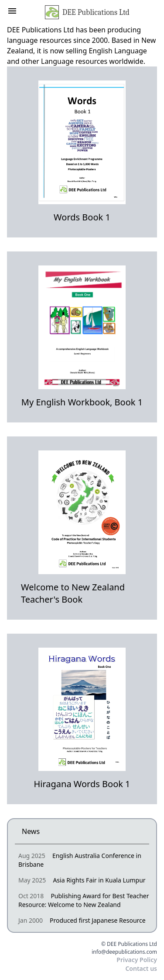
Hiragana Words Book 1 (82, 784)
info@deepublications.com (124, 952)
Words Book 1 (82, 217)
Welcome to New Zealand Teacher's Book (73, 593)
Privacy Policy (137, 960)
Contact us (141, 968)
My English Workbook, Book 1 (82, 402)
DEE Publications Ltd (87, 12)
